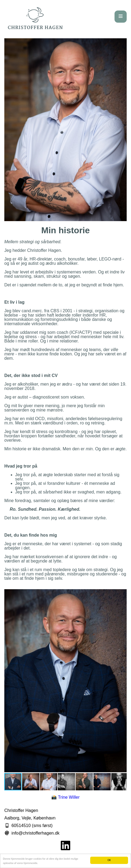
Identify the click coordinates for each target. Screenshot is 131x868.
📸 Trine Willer (65, 797)
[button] (122, 594)
